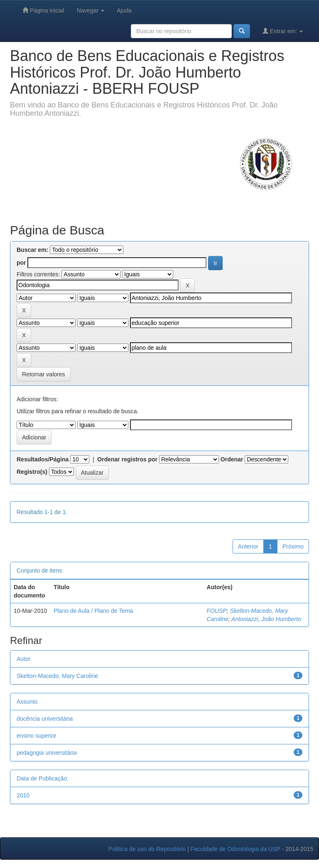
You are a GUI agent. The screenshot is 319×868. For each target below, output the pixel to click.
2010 (23, 795)
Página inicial (43, 10)
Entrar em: (283, 31)
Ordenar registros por (127, 459)
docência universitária (45, 719)
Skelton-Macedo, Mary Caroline (57, 676)
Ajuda (124, 10)
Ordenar (232, 459)
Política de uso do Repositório (147, 849)
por (21, 263)
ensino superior (37, 736)
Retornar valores (44, 374)
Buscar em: (32, 250)
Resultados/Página (43, 459)
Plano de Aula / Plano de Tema (93, 611)
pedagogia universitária (47, 753)
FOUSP (216, 611)
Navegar (90, 10)
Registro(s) (32, 472)
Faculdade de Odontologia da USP (235, 849)
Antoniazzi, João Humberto (266, 619)
